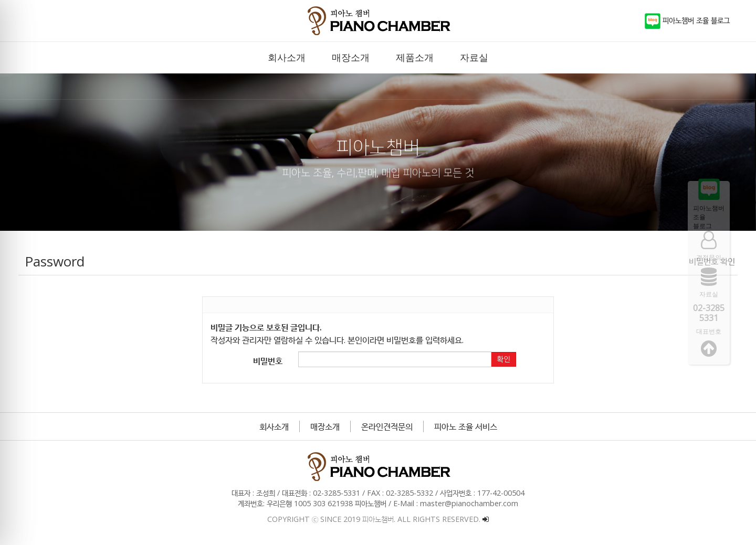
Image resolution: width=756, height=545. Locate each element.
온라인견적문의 (387, 426)
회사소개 (274, 426)
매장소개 (325, 426)
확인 (503, 359)
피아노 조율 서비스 (466, 426)
